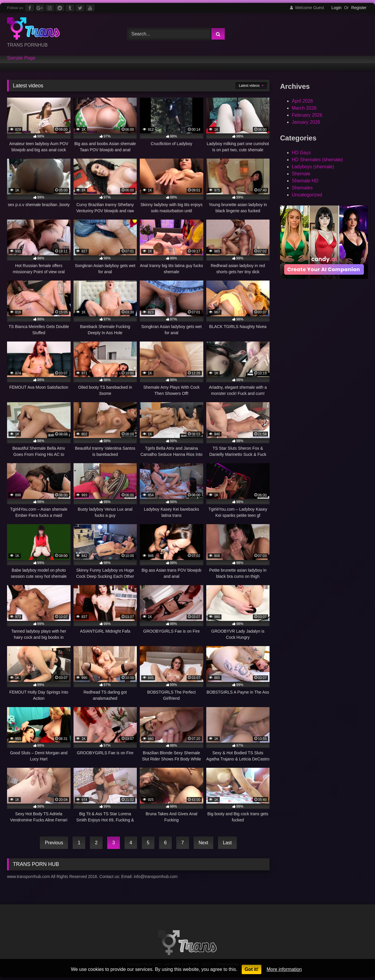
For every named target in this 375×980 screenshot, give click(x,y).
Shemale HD (305, 181)
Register (359, 8)
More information (284, 969)
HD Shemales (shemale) (317, 160)
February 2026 (307, 115)
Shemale (301, 174)
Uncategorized (307, 195)
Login (336, 8)
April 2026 (302, 101)
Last (227, 843)
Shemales (302, 188)
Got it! (252, 969)
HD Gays (301, 153)
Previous (54, 843)
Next (203, 843)
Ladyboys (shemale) (313, 167)
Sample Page (21, 58)
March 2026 (304, 108)
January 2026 (306, 122)
